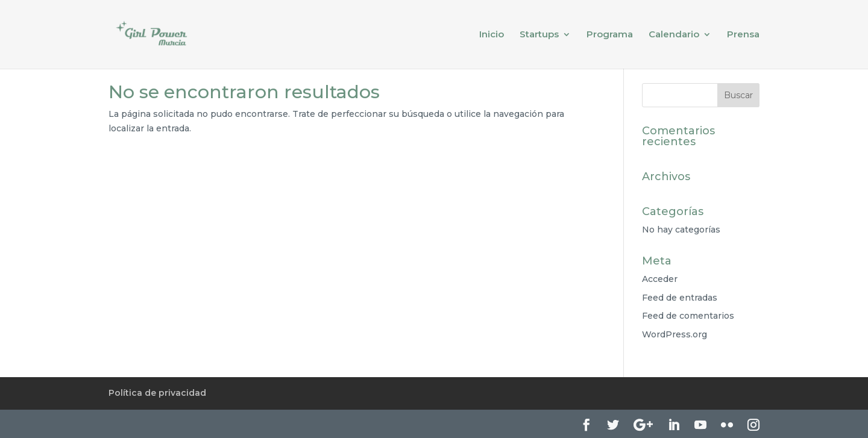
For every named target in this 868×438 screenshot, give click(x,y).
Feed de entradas (680, 298)
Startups (539, 35)
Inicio (492, 35)
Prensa (743, 35)
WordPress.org (675, 334)
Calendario (674, 35)
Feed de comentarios (688, 316)
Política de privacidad (157, 393)
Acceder (660, 279)
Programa (610, 35)
